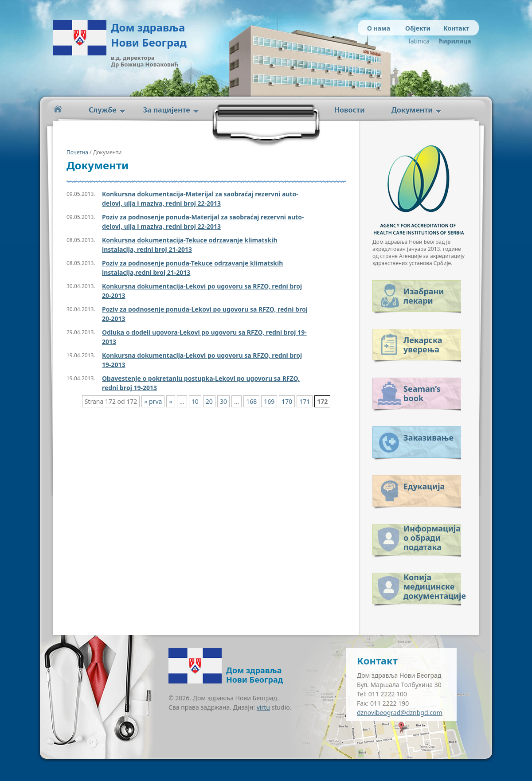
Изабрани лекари (424, 296)
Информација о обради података (432, 536)
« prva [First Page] (153, 401)
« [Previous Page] (170, 401)
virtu (263, 707)
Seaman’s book (422, 393)
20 (209, 401)
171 (305, 401)
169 (269, 401)
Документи (412, 110)
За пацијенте (167, 110)
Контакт (456, 28)
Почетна (77, 152)
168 (251, 401)
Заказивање (428, 437)
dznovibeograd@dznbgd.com (400, 713)
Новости (350, 110)
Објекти (418, 28)
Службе (103, 110)
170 (287, 401)
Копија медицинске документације (432, 585)
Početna (58, 109)
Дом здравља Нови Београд (149, 35)
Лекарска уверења (423, 345)
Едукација (424, 486)
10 (195, 401)
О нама (379, 28)
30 (223, 401)
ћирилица (453, 41)
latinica (419, 41)
